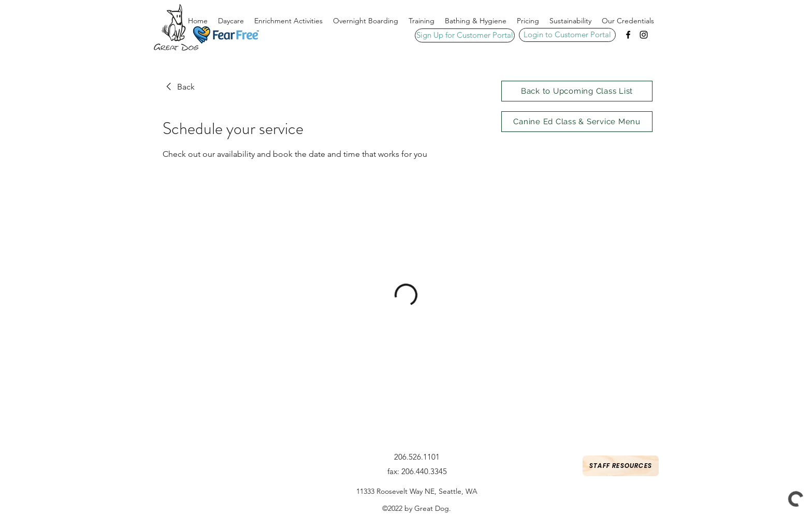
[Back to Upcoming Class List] (577, 91)
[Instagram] (644, 35)
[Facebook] (628, 35)
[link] (179, 87)
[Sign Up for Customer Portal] (465, 35)
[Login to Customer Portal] (567, 35)
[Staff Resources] (621, 466)
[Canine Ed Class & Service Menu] (577, 122)
